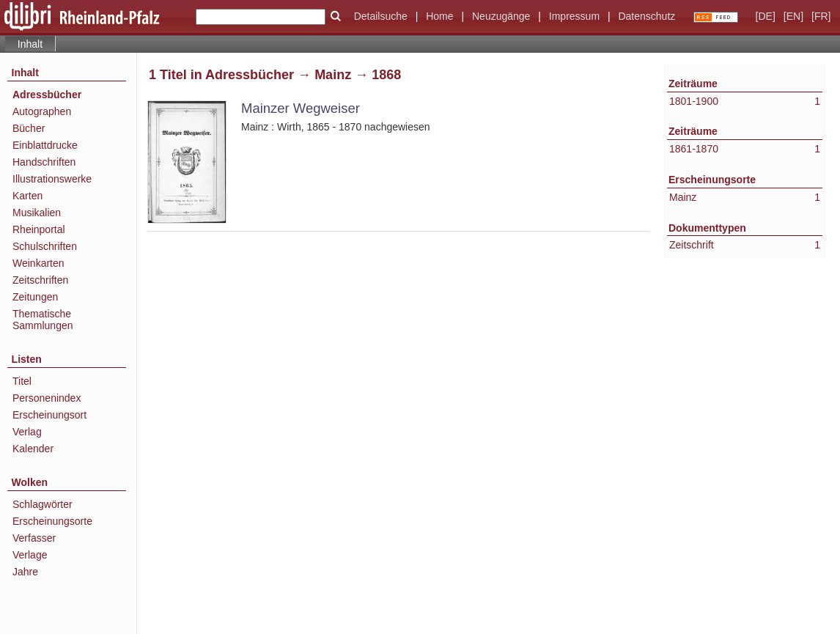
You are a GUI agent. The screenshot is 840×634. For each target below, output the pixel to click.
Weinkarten (38, 263)
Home (439, 16)
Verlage (30, 555)
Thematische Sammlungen (43, 320)
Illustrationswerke (52, 179)
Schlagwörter (43, 504)
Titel (22, 381)
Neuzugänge (501, 16)
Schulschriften (45, 246)
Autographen (42, 111)
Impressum (574, 16)
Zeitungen (35, 297)
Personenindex (47, 398)
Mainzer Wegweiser (301, 108)
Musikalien (37, 213)
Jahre (25, 572)
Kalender (33, 449)
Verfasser (34, 538)
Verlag (27, 432)
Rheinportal (39, 229)
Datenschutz (646, 16)
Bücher (29, 128)
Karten (27, 196)
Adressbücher (47, 95)
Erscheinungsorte (52, 521)
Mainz (333, 75)
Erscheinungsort (49, 415)
